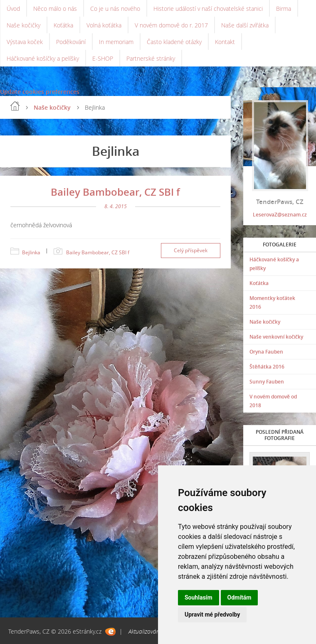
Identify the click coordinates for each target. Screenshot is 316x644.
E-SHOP (103, 58)
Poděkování (71, 42)
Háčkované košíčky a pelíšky (43, 58)
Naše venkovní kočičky (276, 337)
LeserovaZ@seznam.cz (280, 215)
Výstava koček (25, 42)
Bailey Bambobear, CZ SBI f (115, 192)
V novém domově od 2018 (273, 401)
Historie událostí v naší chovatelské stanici (208, 9)
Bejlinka (31, 252)
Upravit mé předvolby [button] (212, 615)
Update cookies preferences (40, 92)
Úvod (13, 9)
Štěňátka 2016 (267, 367)
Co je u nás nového (115, 9)
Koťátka (63, 25)
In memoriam (116, 42)
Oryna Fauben (266, 352)
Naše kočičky (23, 25)
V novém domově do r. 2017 (171, 25)
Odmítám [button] (239, 597)
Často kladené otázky (174, 42)
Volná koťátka (104, 25)
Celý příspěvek (191, 250)
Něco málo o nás (55, 9)
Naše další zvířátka (245, 25)
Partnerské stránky (151, 58)
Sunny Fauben (267, 382)
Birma (284, 9)
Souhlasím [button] (199, 597)
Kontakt (225, 42)
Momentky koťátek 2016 (272, 302)
